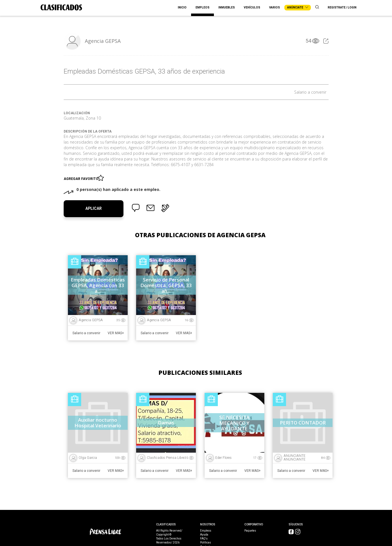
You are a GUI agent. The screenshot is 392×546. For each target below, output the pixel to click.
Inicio (182, 8)
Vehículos (252, 8)
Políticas (206, 543)
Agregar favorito (82, 178)
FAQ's (204, 539)
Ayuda (204, 535)
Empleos (202, 8)
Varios (274, 8)
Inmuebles (227, 8)
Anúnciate (298, 8)
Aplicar (94, 209)
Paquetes (250, 531)
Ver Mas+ (116, 333)
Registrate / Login (342, 8)
